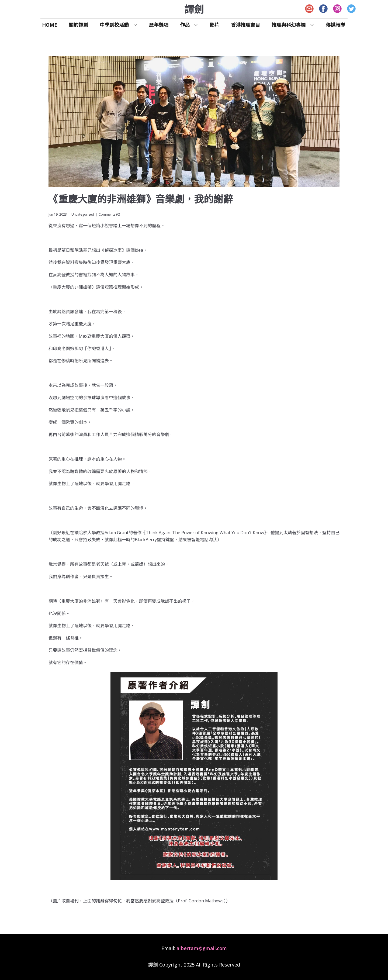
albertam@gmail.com (202, 948)
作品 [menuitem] (185, 25)
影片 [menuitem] (214, 25)
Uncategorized (83, 214)
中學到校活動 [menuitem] (114, 25)
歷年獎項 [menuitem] (159, 25)
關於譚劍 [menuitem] (78, 25)
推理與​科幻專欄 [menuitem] (289, 25)
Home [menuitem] (50, 25)
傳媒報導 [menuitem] (335, 25)
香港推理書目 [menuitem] (245, 25)
